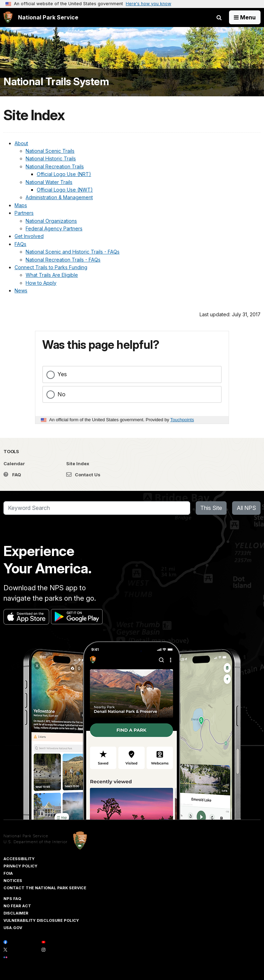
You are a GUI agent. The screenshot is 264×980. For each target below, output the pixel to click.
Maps (21, 205)
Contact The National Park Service (45, 888)
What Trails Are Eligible (52, 275)
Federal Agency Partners (54, 228)
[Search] (97, 508)
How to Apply (41, 283)
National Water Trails (49, 182)
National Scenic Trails (50, 151)
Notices (13, 881)
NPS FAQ (12, 899)
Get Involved (29, 236)
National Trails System (56, 81)
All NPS (246, 508)
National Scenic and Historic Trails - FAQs (73, 252)
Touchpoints (182, 420)
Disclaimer (16, 913)
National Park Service (26, 836)
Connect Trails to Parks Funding (51, 267)
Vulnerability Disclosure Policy (41, 920)
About (21, 143)
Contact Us (83, 475)
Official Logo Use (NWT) (65, 190)
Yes (62, 374)
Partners (24, 213)
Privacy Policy (20, 866)
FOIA (8, 873)
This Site (211, 508)
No (61, 394)
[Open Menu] (245, 17)
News (21, 290)
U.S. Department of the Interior (36, 842)
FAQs (20, 244)
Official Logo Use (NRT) (64, 174)
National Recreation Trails (55, 166)
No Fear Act (17, 906)
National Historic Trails (51, 158)
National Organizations (51, 221)
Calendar (14, 463)
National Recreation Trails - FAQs (63, 260)
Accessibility (19, 859)
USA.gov (13, 928)
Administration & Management (59, 197)
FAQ (12, 475)
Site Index (78, 463)
